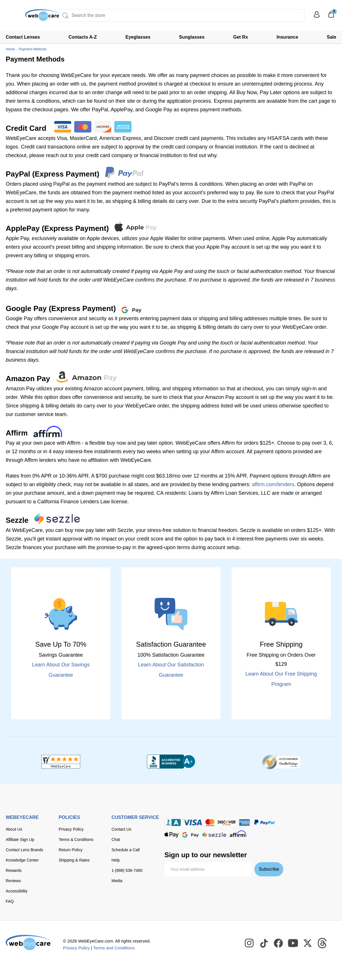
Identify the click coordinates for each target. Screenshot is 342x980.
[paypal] (264, 822)
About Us (14, 829)
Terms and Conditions (114, 948)
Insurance (288, 37)
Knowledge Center (22, 860)
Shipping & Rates (74, 860)
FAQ (10, 901)
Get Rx (241, 37)
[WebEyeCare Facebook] (279, 943)
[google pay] (190, 835)
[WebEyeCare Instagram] (249, 943)
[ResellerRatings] (281, 762)
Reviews (13, 881)
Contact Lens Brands (24, 850)
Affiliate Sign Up (20, 840)
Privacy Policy (71, 829)
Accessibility (17, 891)
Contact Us (121, 829)
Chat (116, 840)
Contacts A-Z (83, 37)
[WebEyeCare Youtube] (293, 943)
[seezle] (214, 835)
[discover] (227, 822)
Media (117, 881)
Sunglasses (192, 37)
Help (116, 860)
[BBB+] (171, 762)
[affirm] (238, 834)
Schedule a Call (125, 850)
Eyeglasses (138, 37)
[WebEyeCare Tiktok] (264, 943)
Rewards (14, 870)
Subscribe (269, 869)
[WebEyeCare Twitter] (308, 943)
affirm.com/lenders (273, 484)
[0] (331, 16)
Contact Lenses (23, 37)
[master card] (210, 822)
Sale (332, 37)
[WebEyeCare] (29, 943)
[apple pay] (172, 835)
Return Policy (71, 850)
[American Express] (244, 822)
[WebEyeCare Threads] (323, 943)
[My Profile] (317, 17)
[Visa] (192, 822)
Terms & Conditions (76, 840)
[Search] (65, 15)
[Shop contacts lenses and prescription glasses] (23, 17)
